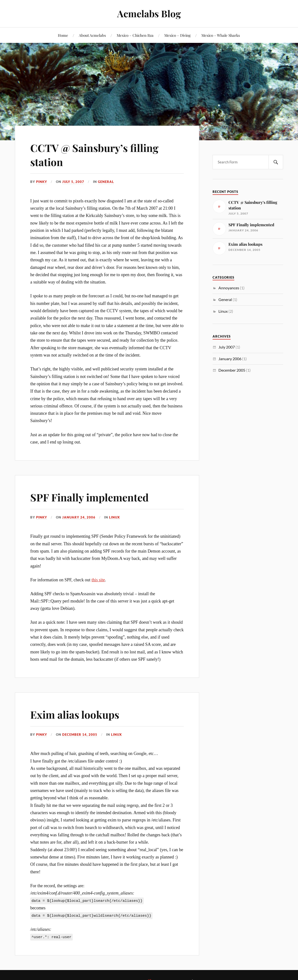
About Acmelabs (92, 35)
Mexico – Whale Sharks (221, 35)
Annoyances (229, 288)
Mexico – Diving (177, 35)
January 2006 (230, 359)
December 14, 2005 (80, 735)
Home (63, 35)
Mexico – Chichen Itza (135, 35)
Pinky (42, 182)
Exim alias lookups (77, 714)
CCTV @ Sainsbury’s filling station (97, 154)
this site (98, 580)
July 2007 (227, 347)
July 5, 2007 (73, 182)
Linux (114, 517)
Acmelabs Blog (149, 14)
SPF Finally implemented (92, 497)
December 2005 (232, 370)
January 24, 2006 (79, 517)
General (106, 182)
